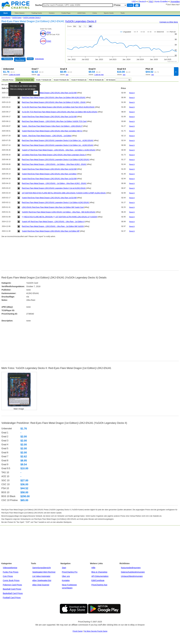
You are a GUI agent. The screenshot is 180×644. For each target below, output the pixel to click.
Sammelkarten (6, 18)
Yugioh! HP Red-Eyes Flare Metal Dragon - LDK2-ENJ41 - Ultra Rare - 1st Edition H (53, 222)
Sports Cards (109, 13)
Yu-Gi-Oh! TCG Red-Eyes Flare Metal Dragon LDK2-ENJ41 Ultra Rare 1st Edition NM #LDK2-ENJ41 (60, 112)
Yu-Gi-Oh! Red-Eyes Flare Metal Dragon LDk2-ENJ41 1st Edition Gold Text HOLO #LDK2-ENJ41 (58, 107)
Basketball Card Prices (13, 593)
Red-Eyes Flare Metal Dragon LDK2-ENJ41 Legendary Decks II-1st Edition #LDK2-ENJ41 (55, 160)
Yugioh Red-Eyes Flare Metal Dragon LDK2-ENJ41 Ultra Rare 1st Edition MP (51, 231)
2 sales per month (14, 75)
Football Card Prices (12, 598)
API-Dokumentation (100, 576)
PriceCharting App (99, 585)
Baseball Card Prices (12, 589)
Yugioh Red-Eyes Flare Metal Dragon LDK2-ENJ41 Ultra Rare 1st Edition (49, 174)
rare (39, 75)
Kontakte (66, 580)
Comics (52, 13)
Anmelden (175, 2)
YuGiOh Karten (17, 18)
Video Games (20, 13)
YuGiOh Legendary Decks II (32, 18)
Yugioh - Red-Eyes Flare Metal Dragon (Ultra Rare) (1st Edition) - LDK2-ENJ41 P (52, 126)
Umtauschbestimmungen (132, 576)
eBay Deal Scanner (41, 585)
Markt (6, 13)
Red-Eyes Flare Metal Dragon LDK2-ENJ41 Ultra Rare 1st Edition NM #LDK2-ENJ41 (54, 98)
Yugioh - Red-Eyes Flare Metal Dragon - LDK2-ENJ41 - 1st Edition (47, 136)
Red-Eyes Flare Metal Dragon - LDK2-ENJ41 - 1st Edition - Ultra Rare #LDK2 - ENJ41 (54, 164)
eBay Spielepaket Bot (42, 580)
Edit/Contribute (98, 580)
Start (64, 568)
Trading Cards (37, 13)
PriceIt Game (78, 631)
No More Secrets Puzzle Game (96, 631)
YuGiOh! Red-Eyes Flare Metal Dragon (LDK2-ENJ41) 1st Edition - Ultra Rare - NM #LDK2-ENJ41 (59, 212)
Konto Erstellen (161, 2)
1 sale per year (99, 75)
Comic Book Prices (11, 580)
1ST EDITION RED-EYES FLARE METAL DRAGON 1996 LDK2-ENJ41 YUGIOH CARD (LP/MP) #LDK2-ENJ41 (64, 193)
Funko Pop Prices (11, 572)
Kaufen (30, 59)
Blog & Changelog (99, 572)
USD (134, 2)
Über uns (66, 576)
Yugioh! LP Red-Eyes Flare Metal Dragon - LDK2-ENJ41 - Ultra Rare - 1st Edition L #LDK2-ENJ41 (58, 150)
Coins (95, 13)
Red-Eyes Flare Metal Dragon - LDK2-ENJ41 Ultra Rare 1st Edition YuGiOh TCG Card (54, 121)
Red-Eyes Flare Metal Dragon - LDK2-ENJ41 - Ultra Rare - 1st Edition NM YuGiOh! (53, 226)
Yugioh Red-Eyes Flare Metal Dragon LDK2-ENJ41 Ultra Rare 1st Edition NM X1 (52, 131)
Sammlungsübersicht (42, 568)
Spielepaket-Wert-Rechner (44, 572)
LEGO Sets (81, 13)
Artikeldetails (39, 59)
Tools (123, 13)
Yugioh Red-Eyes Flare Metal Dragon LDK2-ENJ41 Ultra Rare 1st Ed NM (49, 93)
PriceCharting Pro (70, 572)
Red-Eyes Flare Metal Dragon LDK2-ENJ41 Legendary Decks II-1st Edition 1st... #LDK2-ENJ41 (58, 140)
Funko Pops (66, 13)
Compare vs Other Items (169, 22)
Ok (36, 92)
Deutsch (142, 2)
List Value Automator (41, 576)
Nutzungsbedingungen (131, 568)
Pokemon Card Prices (12, 585)
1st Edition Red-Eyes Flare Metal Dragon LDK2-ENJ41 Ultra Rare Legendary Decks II (54, 155)
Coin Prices (8, 576)
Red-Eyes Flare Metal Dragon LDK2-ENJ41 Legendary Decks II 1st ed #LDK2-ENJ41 (54, 188)
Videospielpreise (10, 568)
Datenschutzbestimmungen (133, 572)
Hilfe (93, 568)
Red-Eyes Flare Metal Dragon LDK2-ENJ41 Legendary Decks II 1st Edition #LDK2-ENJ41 (55, 203)
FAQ (151, 2)
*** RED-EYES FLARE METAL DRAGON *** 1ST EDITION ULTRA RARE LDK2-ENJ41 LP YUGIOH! (59, 217)
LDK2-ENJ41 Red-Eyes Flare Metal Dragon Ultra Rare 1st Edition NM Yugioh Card (53, 207)
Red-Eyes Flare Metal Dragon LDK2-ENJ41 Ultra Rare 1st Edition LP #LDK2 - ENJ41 (54, 102)
